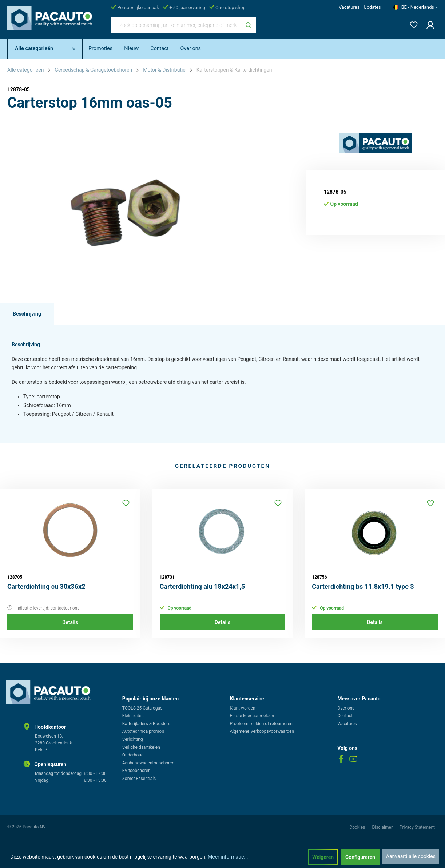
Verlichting (133, 739)
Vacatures (349, 7)
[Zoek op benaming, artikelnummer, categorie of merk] (176, 25)
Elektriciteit (133, 716)
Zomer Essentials (139, 779)
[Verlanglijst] (412, 23)
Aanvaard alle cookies (411, 856)
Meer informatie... (228, 857)
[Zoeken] (248, 25)
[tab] (27, 314)
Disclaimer (383, 827)
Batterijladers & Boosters (146, 724)
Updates (372, 7)
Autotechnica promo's (143, 731)
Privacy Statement (417, 827)
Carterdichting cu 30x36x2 (46, 586)
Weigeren (323, 857)
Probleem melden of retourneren (261, 724)
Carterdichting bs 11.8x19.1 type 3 (363, 586)
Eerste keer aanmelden (252, 716)
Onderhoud (133, 755)
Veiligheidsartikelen (141, 747)
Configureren (360, 857)
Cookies (358, 827)
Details (70, 622)
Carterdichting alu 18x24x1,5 (202, 586)
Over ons (346, 708)
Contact (345, 716)
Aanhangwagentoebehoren (148, 763)
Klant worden (243, 708)
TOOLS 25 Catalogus (142, 708)
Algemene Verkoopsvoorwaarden (262, 731)
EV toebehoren (136, 771)
